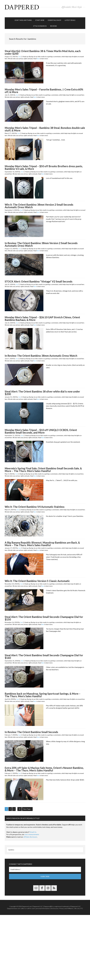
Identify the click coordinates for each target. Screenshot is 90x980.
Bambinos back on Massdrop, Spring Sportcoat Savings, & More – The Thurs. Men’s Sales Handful (43, 692)
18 (20, 806)
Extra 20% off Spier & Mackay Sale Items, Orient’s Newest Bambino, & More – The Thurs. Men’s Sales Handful (44, 766)
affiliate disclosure (30, 833)
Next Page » (27, 806)
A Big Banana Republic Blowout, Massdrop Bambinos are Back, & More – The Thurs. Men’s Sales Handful (42, 540)
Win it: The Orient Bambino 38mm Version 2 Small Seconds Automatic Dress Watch (39, 203)
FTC (82, 905)
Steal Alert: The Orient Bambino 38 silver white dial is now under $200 (42, 390)
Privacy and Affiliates (66, 905)
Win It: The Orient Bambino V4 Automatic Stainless (35, 503)
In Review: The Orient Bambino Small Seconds (31, 729)
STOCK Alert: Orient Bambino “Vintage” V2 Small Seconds (39, 278)
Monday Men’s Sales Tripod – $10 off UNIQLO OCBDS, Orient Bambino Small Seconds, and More (41, 428)
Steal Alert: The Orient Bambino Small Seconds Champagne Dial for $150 (44, 615)
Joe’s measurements (32, 831)
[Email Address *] (45, 866)
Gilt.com (77, 905)
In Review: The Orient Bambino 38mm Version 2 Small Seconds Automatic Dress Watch (41, 241)
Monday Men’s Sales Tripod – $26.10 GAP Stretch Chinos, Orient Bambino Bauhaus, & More (42, 315)
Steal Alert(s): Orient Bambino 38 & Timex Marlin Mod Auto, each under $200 (43, 49)
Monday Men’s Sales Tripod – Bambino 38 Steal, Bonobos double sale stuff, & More (45, 126)
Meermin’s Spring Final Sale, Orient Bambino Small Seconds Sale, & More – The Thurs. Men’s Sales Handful (43, 466)
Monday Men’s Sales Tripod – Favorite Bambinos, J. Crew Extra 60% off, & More (44, 87)
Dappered (45, 7)
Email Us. (33, 828)
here (38, 55)
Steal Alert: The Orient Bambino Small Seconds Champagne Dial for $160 (44, 653)
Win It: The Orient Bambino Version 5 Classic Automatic (37, 578)
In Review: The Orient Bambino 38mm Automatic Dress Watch (41, 352)
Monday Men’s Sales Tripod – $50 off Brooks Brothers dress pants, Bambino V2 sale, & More (44, 164)
